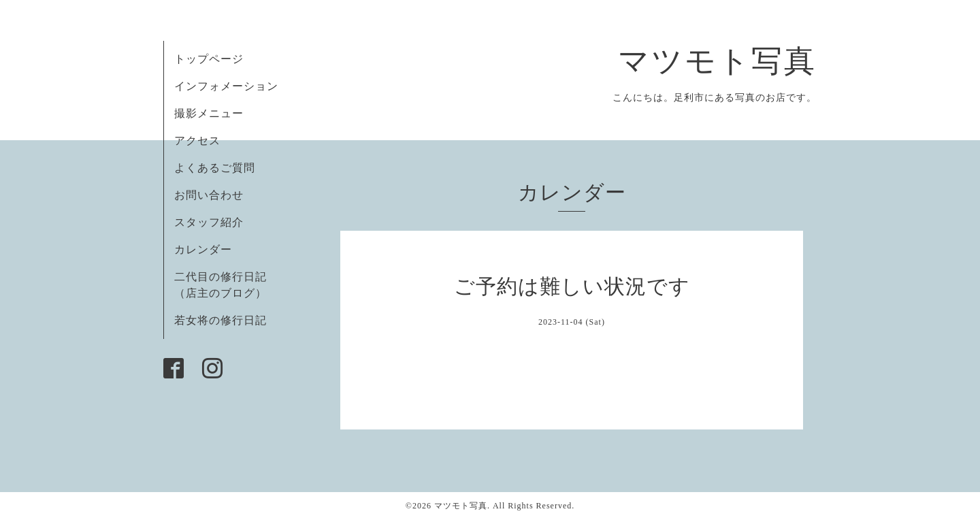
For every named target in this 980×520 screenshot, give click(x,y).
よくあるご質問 (215, 168)
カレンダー (203, 249)
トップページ (209, 59)
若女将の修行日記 (220, 320)
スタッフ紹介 (209, 222)
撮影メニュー (209, 113)
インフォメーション (226, 86)
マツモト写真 (717, 61)
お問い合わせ (209, 195)
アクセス (197, 141)
